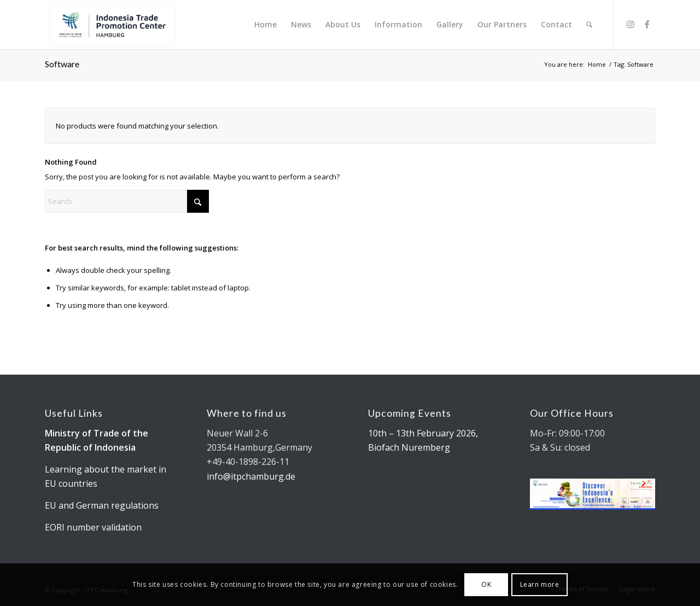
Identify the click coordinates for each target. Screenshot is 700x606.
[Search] (589, 25)
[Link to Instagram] (631, 24)
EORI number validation (93, 527)
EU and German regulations (102, 505)
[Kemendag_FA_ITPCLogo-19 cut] (111, 25)
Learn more (540, 584)
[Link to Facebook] (647, 24)
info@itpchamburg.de (251, 476)
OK (486, 584)
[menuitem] (266, 25)
